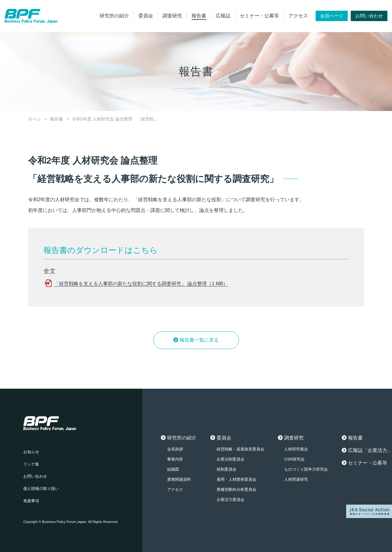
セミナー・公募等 (259, 16)
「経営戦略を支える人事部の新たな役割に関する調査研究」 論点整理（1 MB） (141, 284)
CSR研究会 (294, 459)
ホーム (35, 119)
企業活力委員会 (231, 500)
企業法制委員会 (231, 459)
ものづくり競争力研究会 (306, 469)
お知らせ (31, 452)
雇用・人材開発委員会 (236, 479)
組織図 (173, 469)
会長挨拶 (175, 449)
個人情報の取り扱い (41, 489)
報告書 (199, 16)
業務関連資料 (179, 479)
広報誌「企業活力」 (370, 450)
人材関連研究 (296, 479)
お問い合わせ (369, 16)
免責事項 (31, 501)
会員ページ (332, 16)
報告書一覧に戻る (199, 340)
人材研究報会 (296, 449)
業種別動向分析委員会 (236, 489)
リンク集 (31, 464)
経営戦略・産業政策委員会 (240, 449)
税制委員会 (227, 469)
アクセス (298, 16)
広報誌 (223, 16)
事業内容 (175, 459)
